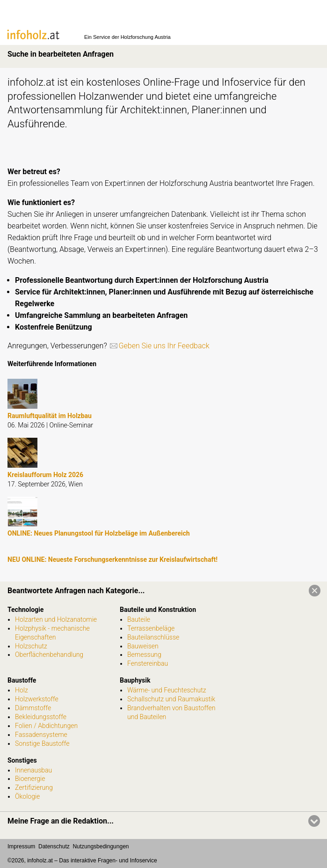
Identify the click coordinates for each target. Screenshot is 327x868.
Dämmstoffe (33, 708)
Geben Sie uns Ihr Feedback (164, 346)
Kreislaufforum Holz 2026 (45, 475)
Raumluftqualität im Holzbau (50, 416)
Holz (22, 690)
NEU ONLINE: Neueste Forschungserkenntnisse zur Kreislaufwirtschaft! (113, 559)
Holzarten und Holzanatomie (56, 619)
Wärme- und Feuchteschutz (167, 690)
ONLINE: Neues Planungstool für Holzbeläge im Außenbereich (99, 533)
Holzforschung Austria (146, 37)
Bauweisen (143, 646)
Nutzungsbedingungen (101, 846)
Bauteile (139, 619)
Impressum (21, 846)
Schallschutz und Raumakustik (171, 699)
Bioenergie (30, 779)
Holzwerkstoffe (37, 699)
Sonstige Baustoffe (42, 743)
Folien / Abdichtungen (46, 726)
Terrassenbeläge (151, 628)
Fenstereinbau (148, 663)
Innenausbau (33, 770)
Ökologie (27, 796)
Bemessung (144, 655)
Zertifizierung (34, 787)
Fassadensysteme (41, 735)
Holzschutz (31, 646)
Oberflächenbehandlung (49, 655)
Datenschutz (54, 846)
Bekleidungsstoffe (41, 717)
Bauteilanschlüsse (153, 637)
